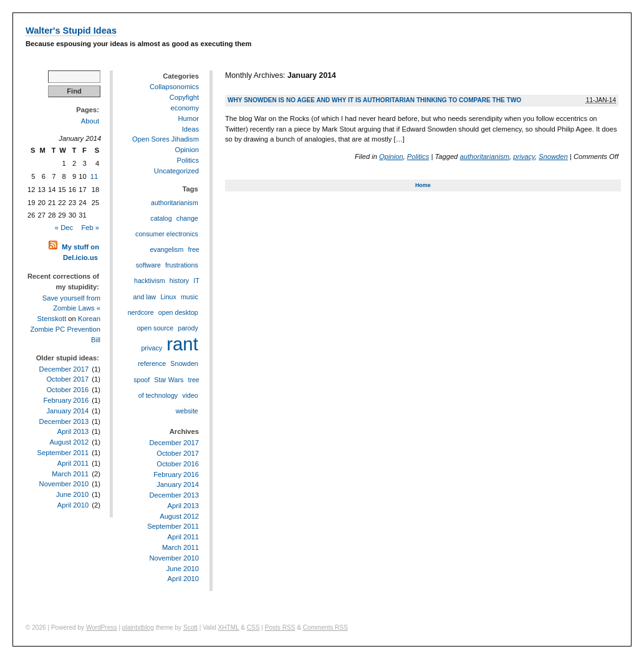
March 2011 (70, 474)
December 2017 (64, 369)
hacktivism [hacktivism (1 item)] (150, 281)
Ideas (190, 129)
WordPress (102, 628)
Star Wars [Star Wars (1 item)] (169, 380)
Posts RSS (280, 628)
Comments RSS (325, 628)
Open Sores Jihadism (166, 139)
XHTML (229, 628)
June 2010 (72, 494)
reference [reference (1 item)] (152, 363)
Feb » (90, 228)
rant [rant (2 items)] (182, 344)
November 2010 (64, 484)
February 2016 (66, 400)
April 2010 (73, 505)
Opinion (391, 156)
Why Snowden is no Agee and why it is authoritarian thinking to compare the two (374, 100)
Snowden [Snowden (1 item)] (184, 363)
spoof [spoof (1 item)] (142, 380)
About (90, 121)
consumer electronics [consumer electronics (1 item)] (167, 234)
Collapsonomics (174, 87)
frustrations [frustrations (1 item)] (182, 265)
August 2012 (69, 442)
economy (185, 108)
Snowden (553, 156)
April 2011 (73, 463)
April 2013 (73, 431)
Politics (418, 156)
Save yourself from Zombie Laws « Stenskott (69, 309)
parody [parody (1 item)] (188, 328)
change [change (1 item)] (187, 218)
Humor (188, 118)
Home (423, 185)
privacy (524, 156)
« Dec (64, 228)
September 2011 (63, 453)
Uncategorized (176, 171)
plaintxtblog (138, 628)
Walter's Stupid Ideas (71, 31)
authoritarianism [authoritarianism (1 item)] (175, 203)
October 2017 (67, 379)
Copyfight (184, 97)
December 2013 (64, 421)
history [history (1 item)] (179, 281)
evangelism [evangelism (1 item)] (166, 249)
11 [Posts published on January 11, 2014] (94, 176)
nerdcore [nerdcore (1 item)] (141, 312)
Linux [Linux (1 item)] (168, 297)
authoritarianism (484, 156)
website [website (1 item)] (187, 411)
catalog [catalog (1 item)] (161, 218)
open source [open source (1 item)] (155, 328)
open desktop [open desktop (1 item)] (178, 312)
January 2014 (67, 411)
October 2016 (67, 390)
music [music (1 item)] (190, 297)
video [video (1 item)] (190, 395)
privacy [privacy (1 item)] (151, 348)
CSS (253, 628)
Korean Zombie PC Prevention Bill (65, 329)
